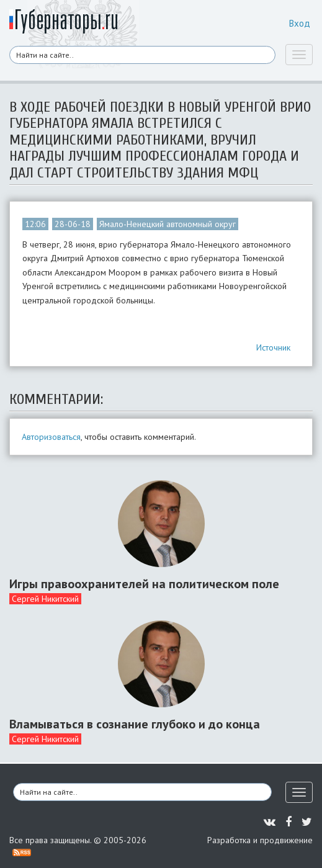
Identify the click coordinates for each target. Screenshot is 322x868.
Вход (300, 23)
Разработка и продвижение (260, 840)
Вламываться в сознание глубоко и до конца (135, 724)
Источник (273, 347)
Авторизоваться (51, 437)
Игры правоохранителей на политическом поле (144, 584)
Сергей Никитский (45, 599)
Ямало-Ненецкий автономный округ (168, 224)
